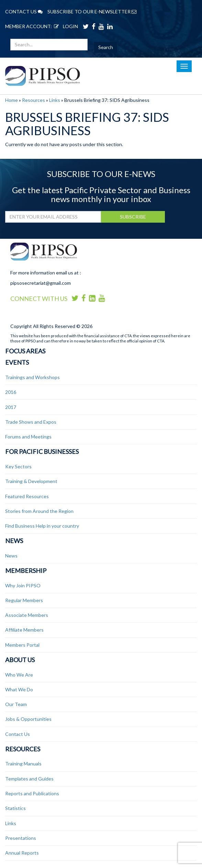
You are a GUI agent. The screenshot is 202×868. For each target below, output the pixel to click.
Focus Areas (25, 351)
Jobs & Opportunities (28, 719)
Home (12, 100)
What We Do (19, 689)
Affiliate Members (24, 630)
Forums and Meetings (28, 437)
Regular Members (24, 600)
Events (17, 362)
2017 (11, 407)
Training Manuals (23, 764)
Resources (33, 100)
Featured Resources (27, 496)
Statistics (15, 808)
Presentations (21, 838)
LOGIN (65, 26)
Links (55, 100)
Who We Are (19, 675)
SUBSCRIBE (133, 217)
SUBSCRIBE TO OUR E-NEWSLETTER (92, 11)
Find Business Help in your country (42, 526)
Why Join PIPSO (23, 585)
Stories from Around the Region (39, 511)
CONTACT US (24, 11)
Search (106, 47)
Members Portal (22, 645)
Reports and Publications (32, 793)
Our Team (16, 704)
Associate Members (27, 615)
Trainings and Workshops (32, 377)
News (14, 541)
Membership (26, 571)
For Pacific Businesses (42, 451)
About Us (20, 660)
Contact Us (18, 734)
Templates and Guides (29, 779)
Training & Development (31, 481)
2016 (11, 392)
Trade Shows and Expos (31, 422)
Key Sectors (18, 466)
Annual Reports (22, 853)
